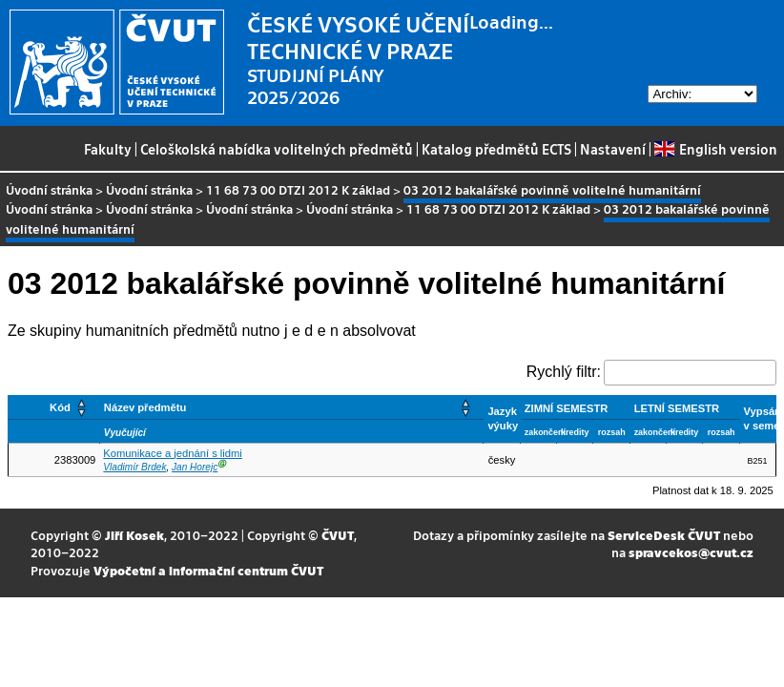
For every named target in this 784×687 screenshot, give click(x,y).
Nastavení (613, 149)
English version (715, 149)
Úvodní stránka (49, 189)
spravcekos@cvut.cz (691, 552)
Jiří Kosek (134, 535)
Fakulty (108, 149)
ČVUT (338, 535)
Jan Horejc (195, 467)
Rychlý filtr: (564, 372)
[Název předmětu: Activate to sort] (291, 407)
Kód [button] (60, 407)
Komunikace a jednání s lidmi (173, 453)
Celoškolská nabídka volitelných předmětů (277, 149)
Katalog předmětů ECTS (496, 149)
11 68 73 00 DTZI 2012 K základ (298, 189)
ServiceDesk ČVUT (664, 535)
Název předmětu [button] (145, 407)
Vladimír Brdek (134, 467)
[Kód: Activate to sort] (54, 407)
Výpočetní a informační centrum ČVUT (208, 570)
